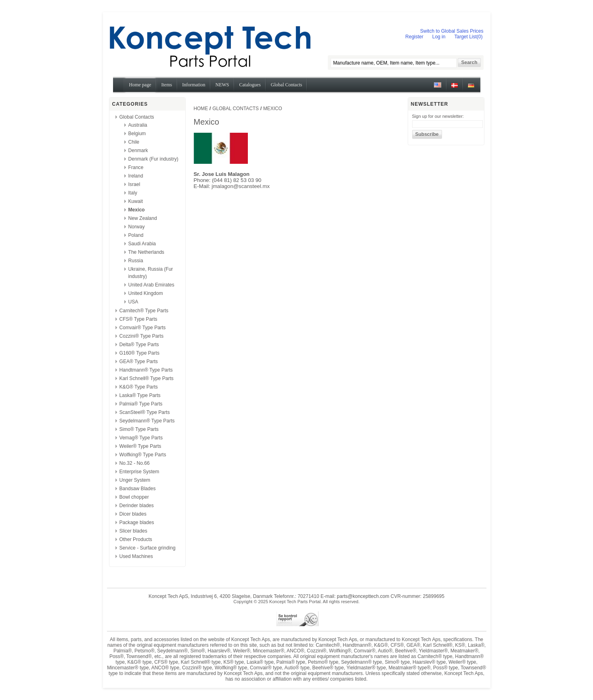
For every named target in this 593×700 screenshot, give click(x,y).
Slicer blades (133, 531)
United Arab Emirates (151, 285)
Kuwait (136, 201)
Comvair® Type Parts (143, 328)
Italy (133, 193)
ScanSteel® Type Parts (145, 412)
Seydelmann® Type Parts (147, 421)
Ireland (136, 176)
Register (414, 37)
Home (201, 109)
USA (133, 302)
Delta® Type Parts (139, 345)
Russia (136, 261)
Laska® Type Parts (140, 395)
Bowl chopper (134, 497)
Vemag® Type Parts (141, 438)
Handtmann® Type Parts (146, 370)
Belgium (137, 134)
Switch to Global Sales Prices (452, 31)
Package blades (137, 522)
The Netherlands (146, 252)
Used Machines (136, 556)
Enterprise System (139, 472)
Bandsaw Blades (138, 489)
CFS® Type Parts (138, 319)
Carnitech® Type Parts (144, 311)
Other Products (136, 539)
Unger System (135, 480)
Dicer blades (133, 514)
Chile (134, 142)
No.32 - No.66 (135, 463)
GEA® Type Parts (139, 361)
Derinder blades (137, 506)
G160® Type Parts (139, 353)
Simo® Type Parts (139, 429)
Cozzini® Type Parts (142, 336)
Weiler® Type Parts (140, 446)
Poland (136, 235)
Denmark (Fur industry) (153, 159)
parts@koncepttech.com (363, 596)
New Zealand (143, 218)
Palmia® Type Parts (141, 404)
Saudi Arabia (142, 244)
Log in (439, 37)
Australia (138, 125)
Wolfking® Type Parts (143, 455)
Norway (137, 227)
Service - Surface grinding (148, 548)
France (136, 167)
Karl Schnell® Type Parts (147, 378)
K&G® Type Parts (139, 387)
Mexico (137, 210)
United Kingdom (146, 293)
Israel (134, 184)
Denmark (138, 150)
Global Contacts (137, 117)
